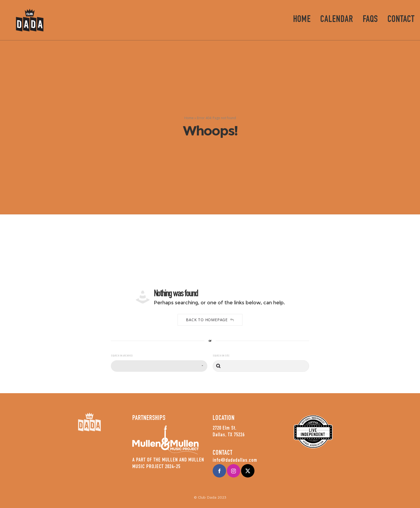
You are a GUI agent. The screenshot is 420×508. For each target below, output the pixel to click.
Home (189, 118)
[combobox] (159, 366)
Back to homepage (210, 320)
